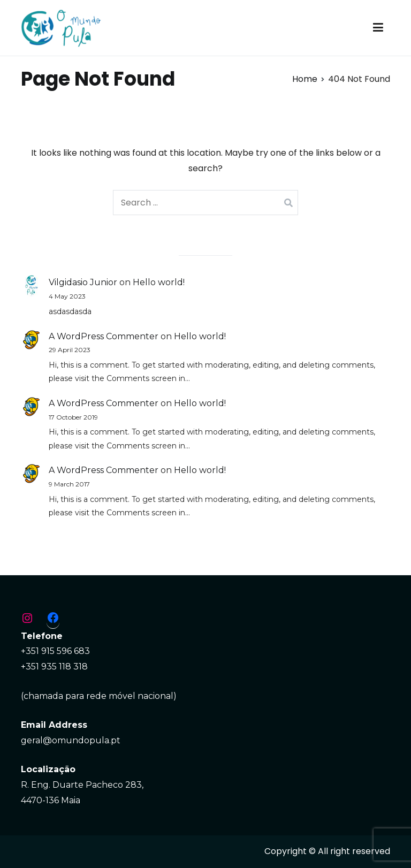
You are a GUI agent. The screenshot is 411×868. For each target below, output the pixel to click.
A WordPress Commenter (104, 336)
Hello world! (159, 282)
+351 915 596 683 (55, 651)
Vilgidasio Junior (83, 282)
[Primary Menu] (378, 28)
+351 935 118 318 (54, 667)
